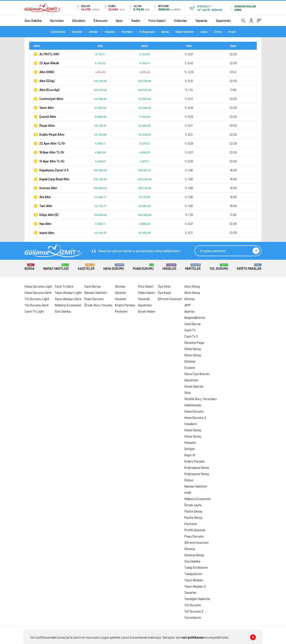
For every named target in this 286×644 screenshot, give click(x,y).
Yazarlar (201, 20)
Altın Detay (192, 286)
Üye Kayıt (165, 293)
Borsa (165, 32)
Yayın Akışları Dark (68, 299)
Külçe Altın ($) (46, 215)
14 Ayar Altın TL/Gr (49, 161)
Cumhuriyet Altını (48, 99)
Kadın (136, 20)
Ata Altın (42, 197)
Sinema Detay (194, 555)
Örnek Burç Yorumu (98, 305)
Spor (119, 20)
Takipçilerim (193, 574)
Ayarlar (190, 311)
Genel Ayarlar (194, 386)
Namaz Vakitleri (56, 267)
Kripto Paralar (249, 267)
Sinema (190, 549)
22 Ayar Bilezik (46, 63)
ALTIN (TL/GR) (46, 54)
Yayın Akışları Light (68, 293)
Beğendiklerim (195, 318)
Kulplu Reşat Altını (49, 135)
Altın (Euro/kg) (46, 90)
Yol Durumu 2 (194, 611)
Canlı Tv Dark (64, 286)
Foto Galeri (157, 20)
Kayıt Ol (190, 455)
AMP (188, 305)
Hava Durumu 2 (195, 418)
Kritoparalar (147, 32)
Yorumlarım (193, 617)
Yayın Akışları (194, 580)
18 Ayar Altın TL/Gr (49, 152)
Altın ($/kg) (44, 81)
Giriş (187, 393)
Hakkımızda (193, 405)
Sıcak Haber (147, 311)
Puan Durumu (143, 267)
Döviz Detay (193, 349)
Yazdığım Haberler (198, 599)
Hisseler (110, 32)
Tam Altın (43, 206)
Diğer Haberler (185, 32)
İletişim (190, 449)
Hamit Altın (44, 233)
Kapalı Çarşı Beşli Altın (52, 179)
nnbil (188, 492)
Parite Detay (193, 511)
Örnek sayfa (193, 505)
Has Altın (43, 224)
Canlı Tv (190, 330)
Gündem (79, 20)
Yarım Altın (44, 108)
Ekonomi (101, 20)
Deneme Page (194, 343)
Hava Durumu (114, 267)
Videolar (180, 20)
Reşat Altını (44, 126)
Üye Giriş (164, 286)
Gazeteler (223, 20)
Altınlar (94, 32)
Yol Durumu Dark (37, 305)
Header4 (191, 424)
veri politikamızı (193, 637)
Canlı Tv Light (34, 311)
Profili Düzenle (195, 530)
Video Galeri (146, 293)
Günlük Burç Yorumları (201, 399)
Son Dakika (33, 20)
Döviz (204, 32)
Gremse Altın (45, 188)
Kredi (232, 32)
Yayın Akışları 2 (195, 586)
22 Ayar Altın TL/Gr (49, 143)
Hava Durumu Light (38, 286)
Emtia (218, 32)
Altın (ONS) (44, 72)
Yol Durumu (219, 267)
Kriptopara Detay (197, 467)
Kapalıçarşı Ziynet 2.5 (51, 170)
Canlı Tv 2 (191, 336)
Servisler (57, 20)
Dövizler (77, 32)
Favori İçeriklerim (197, 374)
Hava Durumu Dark (38, 293)
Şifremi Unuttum (170, 299)
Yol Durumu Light (37, 299)
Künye (189, 480)
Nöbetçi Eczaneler (68, 305)
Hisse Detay (193, 430)
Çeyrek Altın (45, 117)
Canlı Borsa (58, 32)
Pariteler (127, 32)
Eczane (190, 368)
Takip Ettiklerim (196, 567)
